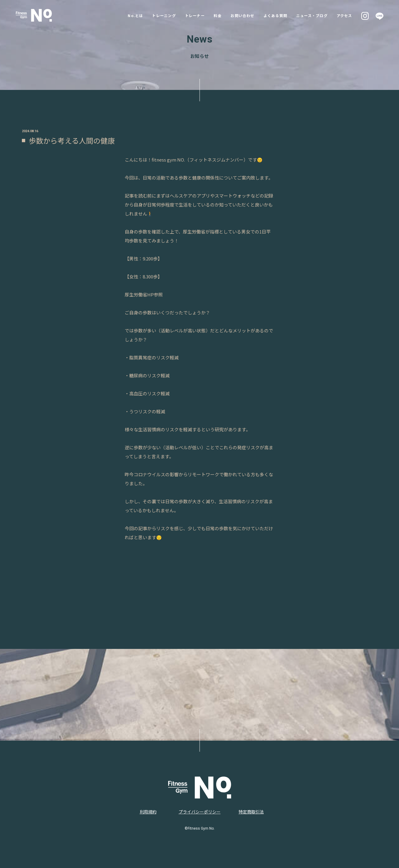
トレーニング (144, 15)
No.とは (113, 15)
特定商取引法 (251, 812)
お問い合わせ (231, 15)
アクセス (345, 15)
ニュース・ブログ (309, 15)
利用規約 (148, 812)
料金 (204, 15)
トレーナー (179, 15)
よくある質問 (268, 15)
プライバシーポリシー (200, 812)
